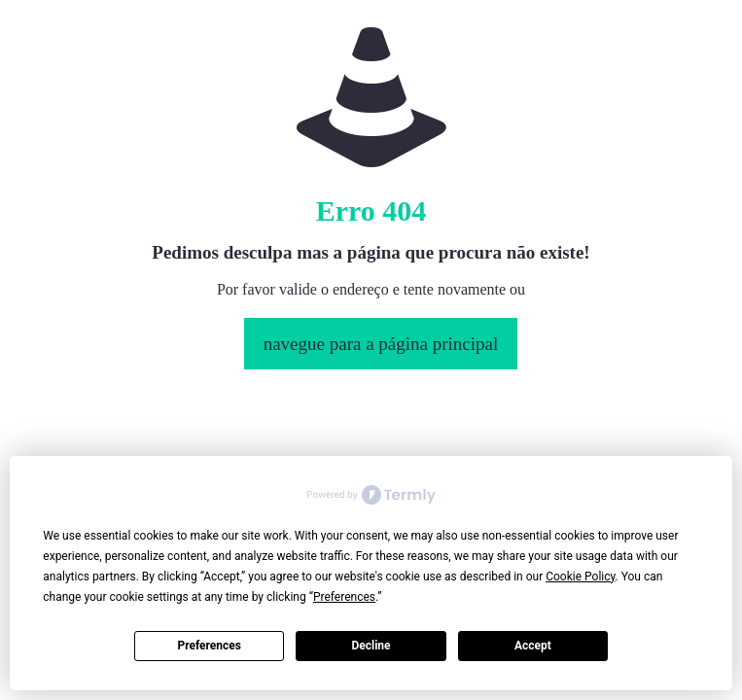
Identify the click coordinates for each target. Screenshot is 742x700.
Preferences (209, 646)
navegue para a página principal (381, 344)
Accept (533, 646)
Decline (371, 646)
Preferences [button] (344, 597)
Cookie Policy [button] (580, 577)
